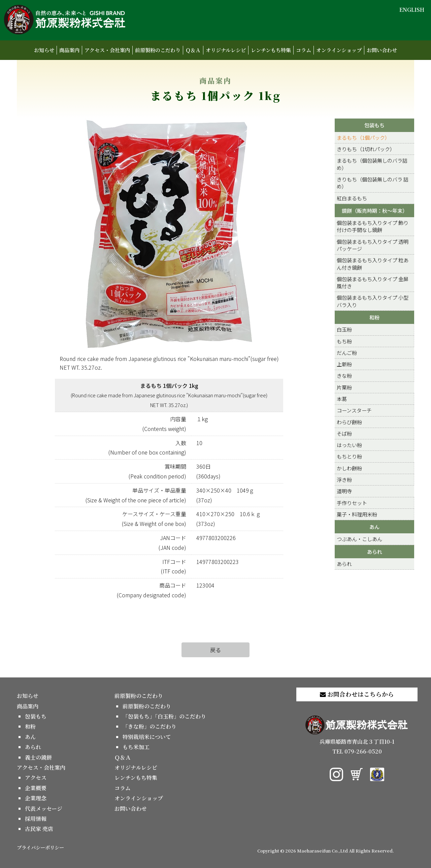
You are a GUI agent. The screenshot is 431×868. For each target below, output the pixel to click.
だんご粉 (347, 353)
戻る (215, 650)
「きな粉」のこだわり (150, 726)
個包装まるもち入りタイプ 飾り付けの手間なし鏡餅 (373, 226)
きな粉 (344, 375)
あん (374, 527)
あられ (375, 552)
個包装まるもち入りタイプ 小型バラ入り (373, 301)
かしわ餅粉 (349, 468)
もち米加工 (136, 747)
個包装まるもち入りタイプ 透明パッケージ (373, 245)
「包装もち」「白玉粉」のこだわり (164, 716)
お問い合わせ (382, 50)
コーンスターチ (354, 410)
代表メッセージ (44, 809)
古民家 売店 (39, 829)
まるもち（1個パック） (363, 137)
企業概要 (36, 788)
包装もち (374, 125)
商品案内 (69, 50)
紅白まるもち (352, 198)
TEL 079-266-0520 (357, 751)
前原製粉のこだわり (158, 50)
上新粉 (344, 364)
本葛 (342, 399)
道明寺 (344, 491)
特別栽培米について (147, 737)
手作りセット (352, 503)
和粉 (374, 317)
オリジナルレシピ (226, 50)
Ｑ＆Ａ (193, 50)
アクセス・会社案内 (107, 50)
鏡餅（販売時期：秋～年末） (375, 210)
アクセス (36, 778)
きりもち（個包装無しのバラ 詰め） (373, 183)
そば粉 (344, 433)
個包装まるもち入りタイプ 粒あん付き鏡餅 (373, 263)
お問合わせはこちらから (357, 694)
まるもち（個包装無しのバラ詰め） (372, 164)
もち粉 (344, 341)
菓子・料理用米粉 (357, 514)
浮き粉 (344, 479)
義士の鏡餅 (38, 757)
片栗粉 (344, 387)
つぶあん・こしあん (359, 539)
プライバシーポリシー (40, 847)
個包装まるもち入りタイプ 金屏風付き (373, 282)
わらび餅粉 (349, 422)
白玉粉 (344, 329)
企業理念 (36, 798)
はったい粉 (349, 445)
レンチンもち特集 (271, 50)
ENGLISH (412, 10)
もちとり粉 (349, 456)
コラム (304, 50)
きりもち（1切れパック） (366, 149)
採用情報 (36, 819)
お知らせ (44, 50)
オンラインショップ (339, 50)
